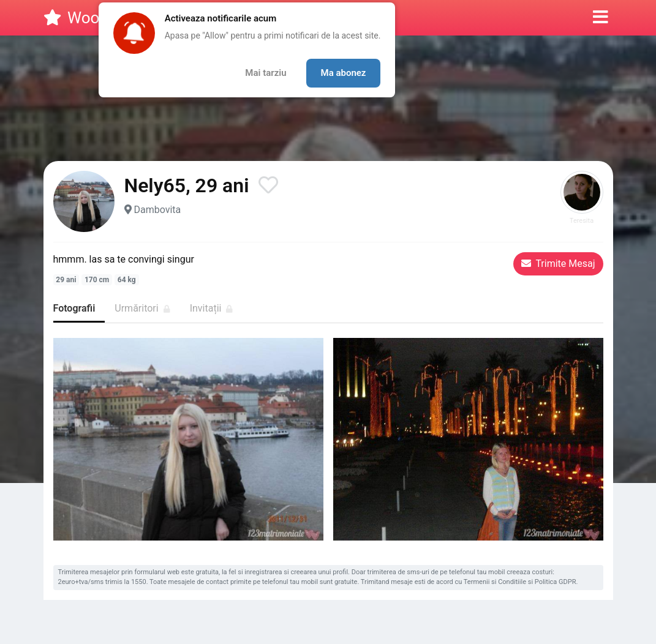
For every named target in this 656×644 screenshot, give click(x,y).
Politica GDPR (556, 582)
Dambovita (157, 210)
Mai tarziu (266, 73)
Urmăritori (142, 308)
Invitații (212, 308)
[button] (601, 18)
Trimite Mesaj (558, 264)
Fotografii (74, 308)
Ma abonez (344, 73)
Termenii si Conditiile (495, 582)
